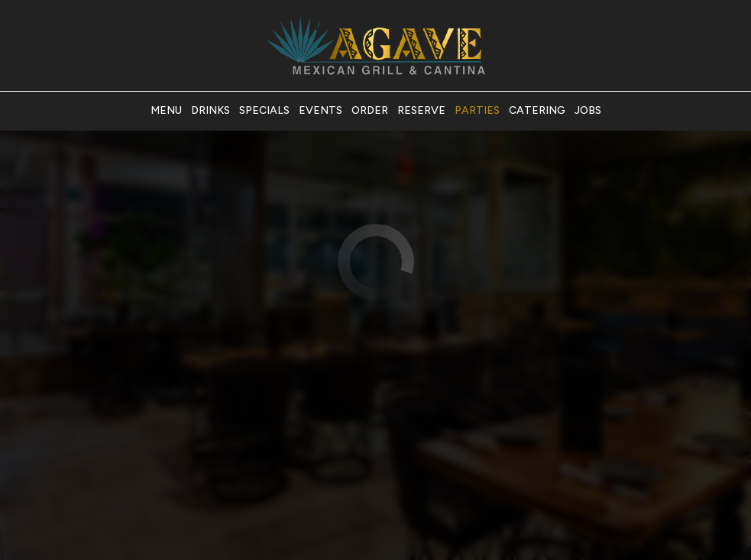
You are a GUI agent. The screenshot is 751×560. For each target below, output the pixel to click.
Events (320, 110)
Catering (537, 110)
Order (370, 110)
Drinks (210, 110)
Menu (166, 110)
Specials (264, 110)
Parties (477, 110)
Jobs (588, 110)
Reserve (421, 110)
